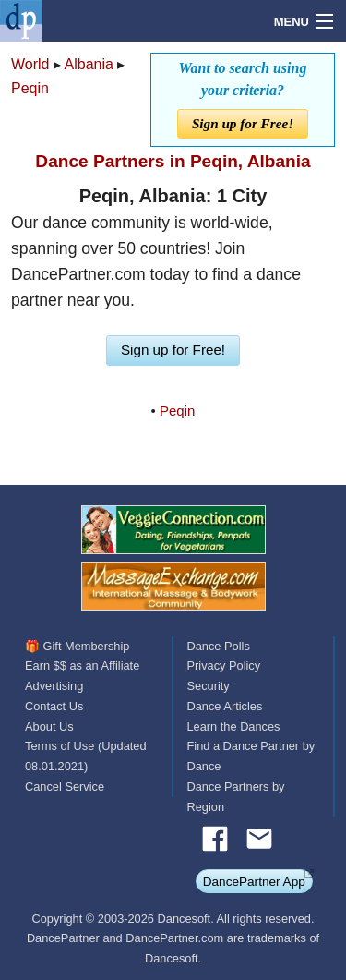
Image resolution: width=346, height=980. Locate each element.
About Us (49, 726)
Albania (89, 64)
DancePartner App (254, 882)
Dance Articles (225, 706)
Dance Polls (219, 646)
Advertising (54, 686)
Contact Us (54, 706)
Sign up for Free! (243, 123)
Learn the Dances (234, 726)
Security (209, 686)
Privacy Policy (224, 665)
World (30, 64)
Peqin (30, 88)
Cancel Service (65, 786)
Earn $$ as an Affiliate (82, 665)
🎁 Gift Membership (77, 646)
